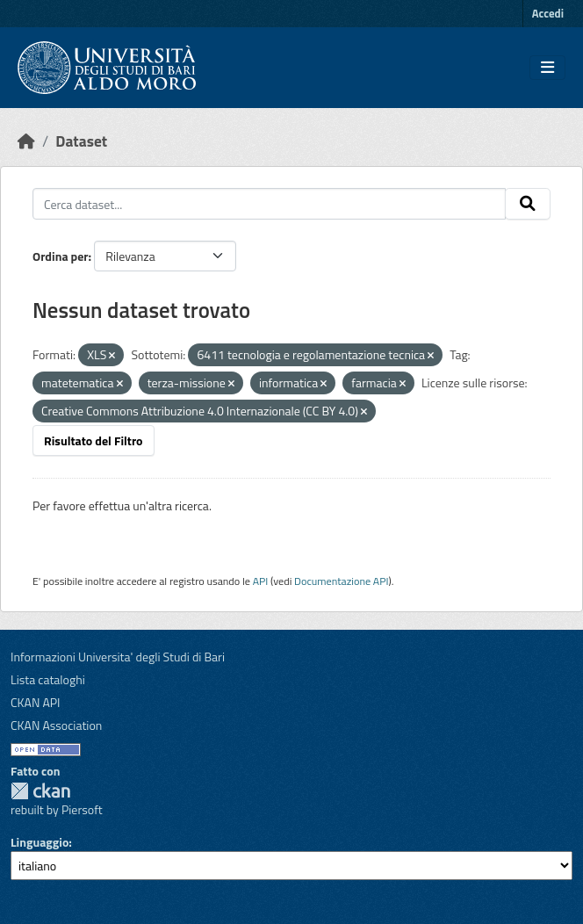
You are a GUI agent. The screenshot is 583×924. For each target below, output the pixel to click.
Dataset (81, 141)
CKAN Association (56, 725)
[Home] (26, 141)
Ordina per (61, 256)
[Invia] (528, 204)
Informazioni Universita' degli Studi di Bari (118, 657)
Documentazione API (341, 581)
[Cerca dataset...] (269, 204)
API (261, 581)
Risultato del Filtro (94, 440)
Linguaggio (40, 842)
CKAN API (36, 702)
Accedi (548, 13)
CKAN (40, 791)
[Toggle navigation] (547, 68)
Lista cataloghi (48, 679)
